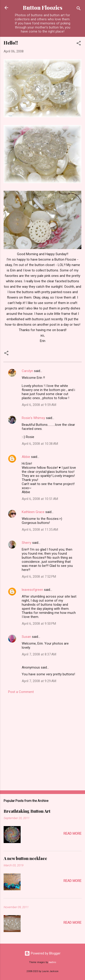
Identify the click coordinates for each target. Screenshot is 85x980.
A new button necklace (25, 858)
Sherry (27, 543)
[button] (79, 44)
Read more (72, 834)
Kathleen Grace (33, 512)
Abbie (26, 457)
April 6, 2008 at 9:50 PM (39, 624)
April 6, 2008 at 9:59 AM (39, 405)
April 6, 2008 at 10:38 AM (40, 444)
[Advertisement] (42, 741)
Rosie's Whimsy (33, 418)
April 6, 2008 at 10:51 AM (40, 499)
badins (52, 962)
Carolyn (27, 371)
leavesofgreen (32, 590)
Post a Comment (21, 692)
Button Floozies (43, 8)
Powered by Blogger (42, 953)
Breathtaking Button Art (27, 811)
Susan (26, 637)
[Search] (79, 9)
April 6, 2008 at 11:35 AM (40, 530)
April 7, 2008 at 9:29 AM (39, 681)
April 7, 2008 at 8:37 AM (39, 654)
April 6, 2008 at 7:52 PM (39, 577)
